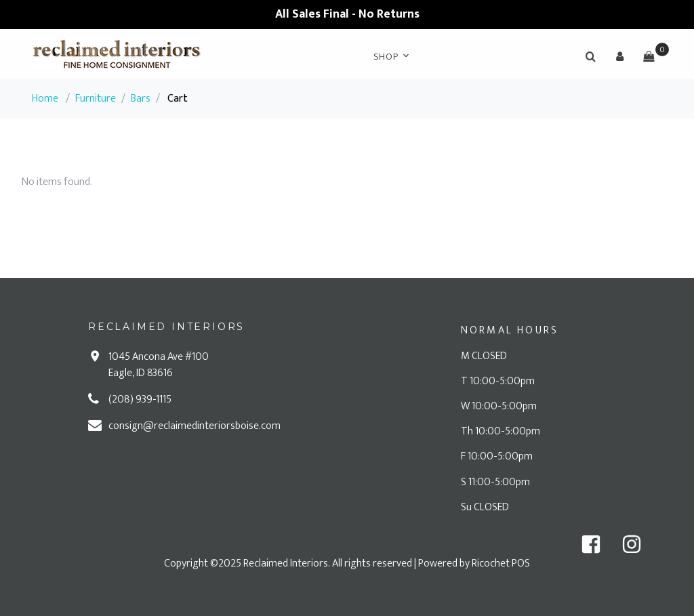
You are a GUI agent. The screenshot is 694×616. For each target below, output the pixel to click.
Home (45, 99)
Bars (141, 99)
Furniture (96, 99)
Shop (386, 57)
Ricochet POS (501, 563)
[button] (619, 56)
